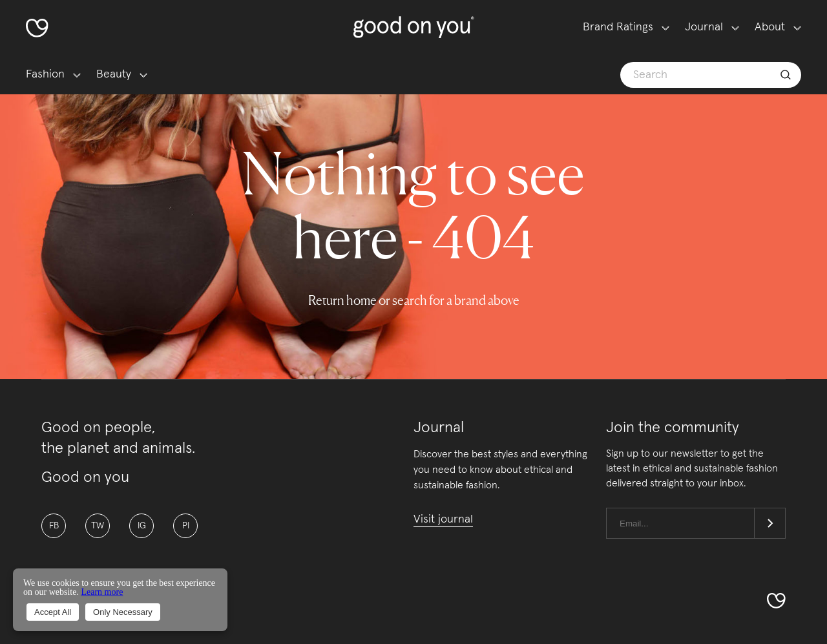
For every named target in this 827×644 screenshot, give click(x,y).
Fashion (45, 74)
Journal (704, 27)
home (361, 300)
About (770, 27)
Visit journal (443, 519)
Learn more (102, 592)
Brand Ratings (618, 27)
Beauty (114, 74)
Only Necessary (123, 612)
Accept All (53, 612)
